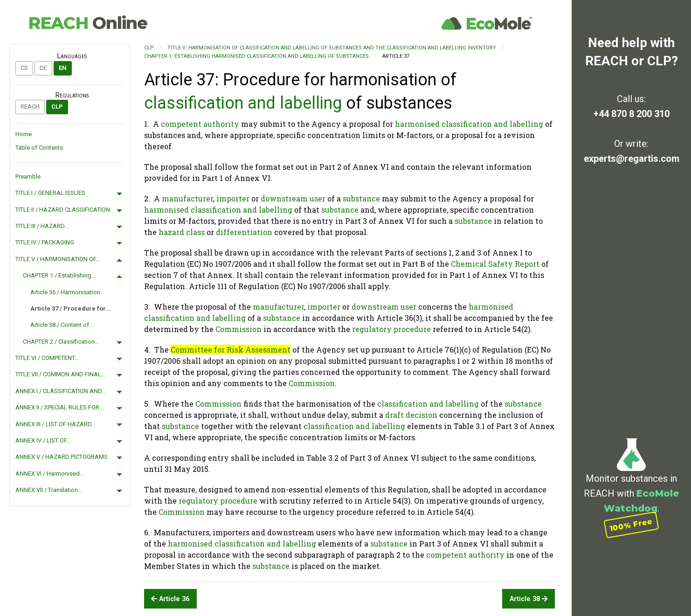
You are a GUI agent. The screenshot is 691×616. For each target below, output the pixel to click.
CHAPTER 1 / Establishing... (59, 275)
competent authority (200, 124)
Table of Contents (39, 148)
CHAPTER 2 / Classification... (61, 342)
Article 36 (170, 599)
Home (24, 134)
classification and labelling (243, 103)
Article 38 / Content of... (62, 325)
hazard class (182, 232)
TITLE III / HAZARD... (42, 226)
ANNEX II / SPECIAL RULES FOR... (59, 407)
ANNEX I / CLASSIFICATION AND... (61, 391)
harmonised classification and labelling (469, 124)
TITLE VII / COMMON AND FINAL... (60, 374)
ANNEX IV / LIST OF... (43, 440)
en (63, 68)
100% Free (631, 525)
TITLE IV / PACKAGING (45, 242)
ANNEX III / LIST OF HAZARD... (55, 424)
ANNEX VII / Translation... (49, 490)
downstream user (293, 198)
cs (24, 68)
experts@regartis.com (632, 159)
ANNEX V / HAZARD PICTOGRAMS (62, 457)
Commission (238, 329)
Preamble (28, 176)
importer (233, 198)
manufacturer (187, 198)
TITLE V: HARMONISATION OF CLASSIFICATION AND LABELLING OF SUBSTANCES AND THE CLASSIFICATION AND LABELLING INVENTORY (332, 48)
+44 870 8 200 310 (632, 114)
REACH (88, 23)
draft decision (411, 415)
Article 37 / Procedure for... (71, 308)
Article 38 (529, 599)
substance (361, 198)
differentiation (244, 232)
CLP (57, 107)
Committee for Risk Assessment (231, 350)
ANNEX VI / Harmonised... (50, 474)
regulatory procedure (391, 329)
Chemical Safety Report (495, 264)
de (43, 68)
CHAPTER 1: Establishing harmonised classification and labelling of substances (256, 56)
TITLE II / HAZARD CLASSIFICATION (63, 210)
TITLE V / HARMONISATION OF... (58, 259)
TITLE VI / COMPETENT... (47, 358)
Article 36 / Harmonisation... (67, 292)
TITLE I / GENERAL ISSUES (50, 193)
